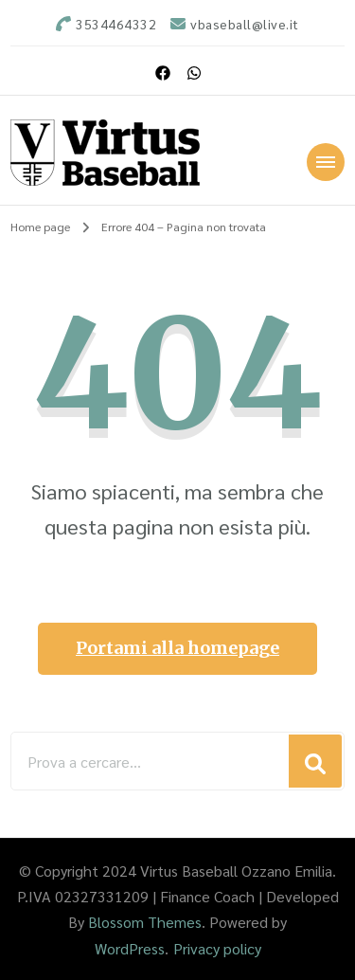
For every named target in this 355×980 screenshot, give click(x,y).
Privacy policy (217, 948)
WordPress (130, 948)
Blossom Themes (145, 922)
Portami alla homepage (177, 648)
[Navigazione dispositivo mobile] (326, 162)
